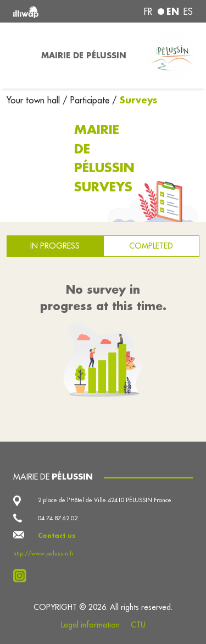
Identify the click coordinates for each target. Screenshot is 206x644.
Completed (151, 246)
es (188, 12)
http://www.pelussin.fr (43, 553)
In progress (55, 246)
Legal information (90, 625)
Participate (90, 100)
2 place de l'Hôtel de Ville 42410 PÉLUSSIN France (105, 500)
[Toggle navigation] (17, 56)
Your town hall (35, 100)
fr (148, 12)
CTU (138, 625)
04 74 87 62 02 (58, 518)
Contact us (57, 536)
